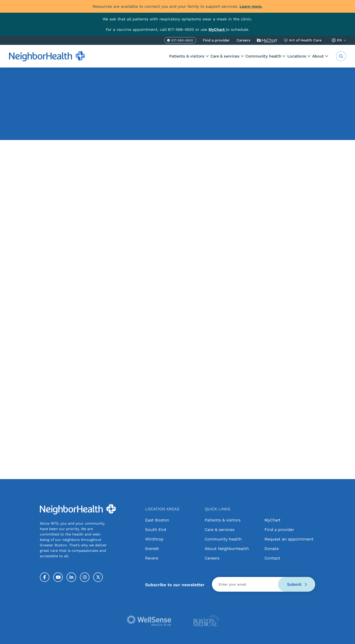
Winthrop (154, 539)
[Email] (264, 584)
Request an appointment (289, 539)
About (318, 56)
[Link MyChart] (217, 29)
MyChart (267, 40)
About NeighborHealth (227, 549)
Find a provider (216, 40)
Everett (152, 549)
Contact (272, 558)
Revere (152, 558)
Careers (243, 40)
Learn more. (251, 6)
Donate (272, 549)
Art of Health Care (305, 40)
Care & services (206, 56)
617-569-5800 (182, 41)
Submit (297, 584)
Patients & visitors (162, 56)
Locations (290, 56)
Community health (251, 56)
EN (339, 40)
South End (156, 529)
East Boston (157, 520)
